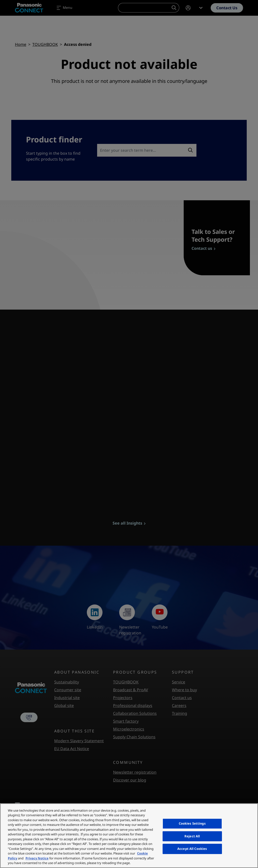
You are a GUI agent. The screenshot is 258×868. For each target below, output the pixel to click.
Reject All (192, 836)
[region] (129, 836)
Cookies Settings (192, 823)
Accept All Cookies (192, 849)
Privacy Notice (37, 858)
